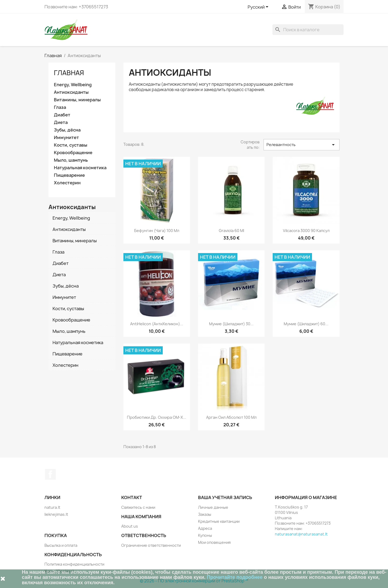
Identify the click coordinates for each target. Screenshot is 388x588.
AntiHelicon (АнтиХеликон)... (157, 324)
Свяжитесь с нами (138, 507)
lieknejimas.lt (56, 514)
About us (130, 526)
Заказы (205, 514)
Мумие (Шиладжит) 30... (231, 324)
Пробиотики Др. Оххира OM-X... (157, 417)
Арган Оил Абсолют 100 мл (231, 417)
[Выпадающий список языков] (259, 7)
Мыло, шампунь (71, 160)
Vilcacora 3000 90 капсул (306, 231)
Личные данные (213, 507)
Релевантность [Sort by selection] (302, 145)
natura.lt (52, 507)
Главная (69, 73)
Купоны (205, 535)
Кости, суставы (71, 145)
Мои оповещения (214, 542)
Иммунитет (66, 138)
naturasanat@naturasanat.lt (301, 534)
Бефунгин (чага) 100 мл (157, 231)
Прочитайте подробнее (235, 577)
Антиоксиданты (71, 92)
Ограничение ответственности (151, 545)
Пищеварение (69, 175)
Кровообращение (73, 153)
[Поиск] (308, 30)
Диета (61, 122)
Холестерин (67, 183)
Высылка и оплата (61, 545)
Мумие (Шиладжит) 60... (306, 324)
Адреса (205, 528)
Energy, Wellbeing (73, 85)
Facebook (50, 474)
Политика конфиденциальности (74, 564)
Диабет (62, 115)
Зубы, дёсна (67, 130)
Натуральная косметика (80, 168)
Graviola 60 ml (231, 231)
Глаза (60, 107)
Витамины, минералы (77, 100)
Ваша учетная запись (225, 497)
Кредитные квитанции (219, 521)
